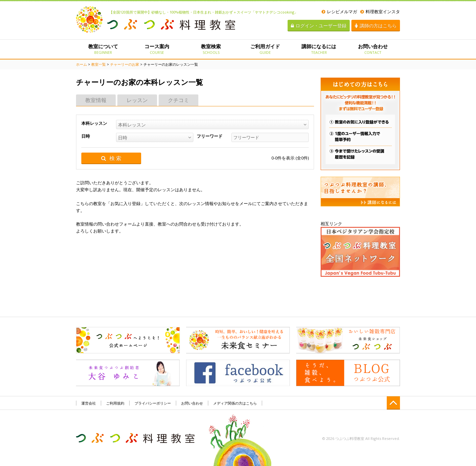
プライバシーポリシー (153, 403)
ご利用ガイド (265, 49)
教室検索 (211, 49)
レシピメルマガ (339, 12)
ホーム (81, 64)
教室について (103, 49)
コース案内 (157, 49)
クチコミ (178, 100)
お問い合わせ (373, 49)
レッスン (137, 100)
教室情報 (96, 100)
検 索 (111, 158)
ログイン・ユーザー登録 (319, 26)
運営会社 (89, 403)
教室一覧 (99, 64)
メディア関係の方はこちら (235, 403)
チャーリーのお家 (125, 64)
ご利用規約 (115, 403)
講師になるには (319, 49)
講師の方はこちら (376, 26)
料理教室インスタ (380, 12)
